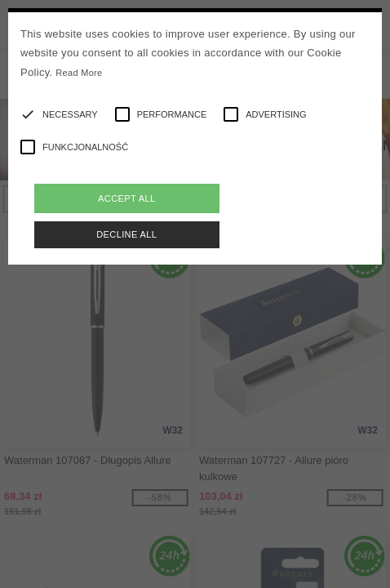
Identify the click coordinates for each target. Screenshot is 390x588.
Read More (79, 73)
